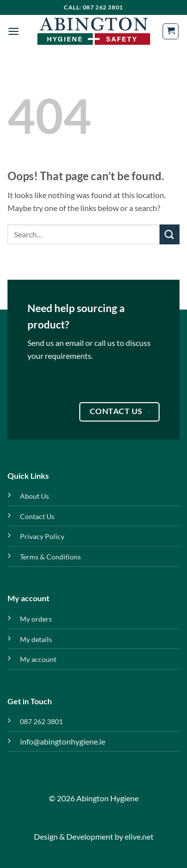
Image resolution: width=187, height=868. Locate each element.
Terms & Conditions (50, 557)
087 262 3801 (41, 721)
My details (36, 639)
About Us (34, 496)
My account (38, 659)
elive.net (139, 836)
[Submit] (170, 234)
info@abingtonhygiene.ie (63, 741)
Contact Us (37, 516)
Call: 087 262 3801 (93, 7)
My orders (36, 619)
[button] (13, 31)
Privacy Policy (42, 536)
